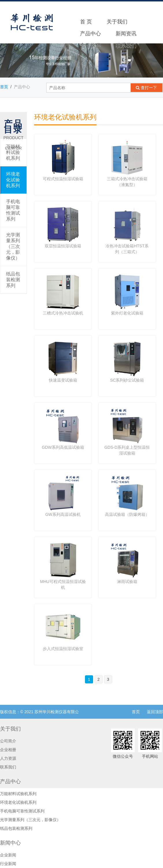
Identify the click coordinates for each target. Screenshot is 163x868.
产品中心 (90, 34)
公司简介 (8, 741)
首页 (4, 87)
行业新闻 (8, 864)
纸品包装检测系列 (13, 280)
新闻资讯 (126, 34)
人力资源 (8, 758)
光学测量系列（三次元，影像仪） (13, 246)
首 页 (86, 22)
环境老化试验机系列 (13, 180)
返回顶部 (155, 712)
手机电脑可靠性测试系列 (13, 210)
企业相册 (8, 750)
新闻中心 (10, 843)
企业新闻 (8, 855)
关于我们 (117, 22)
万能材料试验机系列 (13, 152)
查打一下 (148, 88)
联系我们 (126, 45)
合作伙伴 (90, 45)
